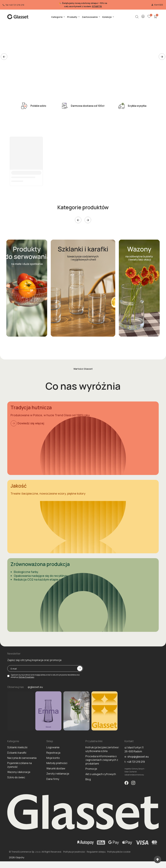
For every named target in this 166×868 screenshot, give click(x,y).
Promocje (91, 782)
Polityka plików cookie (119, 865)
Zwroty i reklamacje (58, 787)
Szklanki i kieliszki (17, 760)
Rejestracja (53, 766)
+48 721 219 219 (136, 775)
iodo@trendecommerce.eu (134, 788)
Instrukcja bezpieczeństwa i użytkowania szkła (102, 762)
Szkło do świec (16, 790)
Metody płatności (57, 776)
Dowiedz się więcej (27, 423)
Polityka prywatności (74, 865)
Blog (88, 792)
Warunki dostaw (56, 781)
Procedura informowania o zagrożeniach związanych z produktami (102, 773)
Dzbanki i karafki (17, 766)
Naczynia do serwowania (22, 771)
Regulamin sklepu (96, 865)
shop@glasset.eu (138, 770)
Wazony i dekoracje (19, 785)
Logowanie (53, 760)
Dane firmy (53, 792)
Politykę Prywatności (26, 690)
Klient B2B (157, 5)
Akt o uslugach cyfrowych (101, 787)
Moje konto (53, 771)
